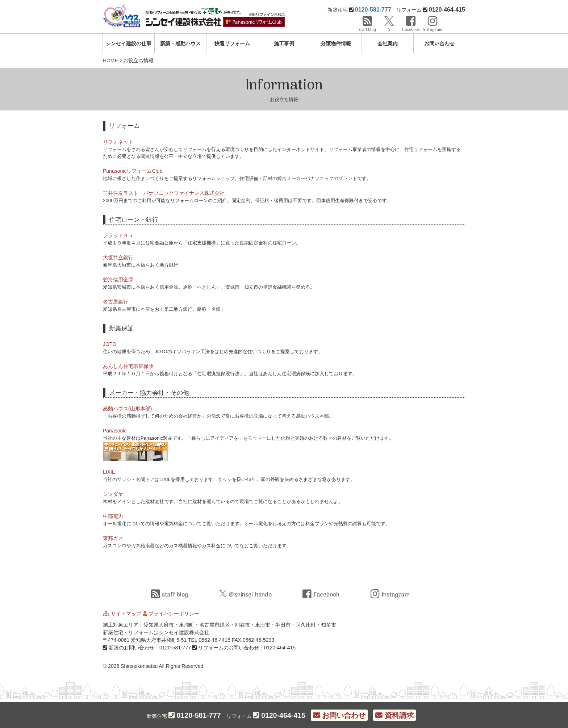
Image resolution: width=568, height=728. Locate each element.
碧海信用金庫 (118, 280)
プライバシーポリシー (174, 614)
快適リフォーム (232, 43)
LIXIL (109, 472)
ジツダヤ (113, 494)
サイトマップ (126, 614)
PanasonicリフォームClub (133, 171)
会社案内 (388, 43)
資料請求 (394, 715)
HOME (110, 60)
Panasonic (115, 431)
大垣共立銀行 (118, 258)
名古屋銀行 (116, 302)
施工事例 (284, 43)
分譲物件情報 (336, 43)
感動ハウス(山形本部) (127, 409)
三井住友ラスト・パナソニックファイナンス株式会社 (164, 193)
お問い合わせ (439, 43)
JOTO (110, 344)
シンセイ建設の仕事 (129, 43)
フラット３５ (118, 235)
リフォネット (118, 142)
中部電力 (113, 516)
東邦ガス (113, 538)
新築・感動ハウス (180, 43)
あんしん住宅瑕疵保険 (128, 366)
